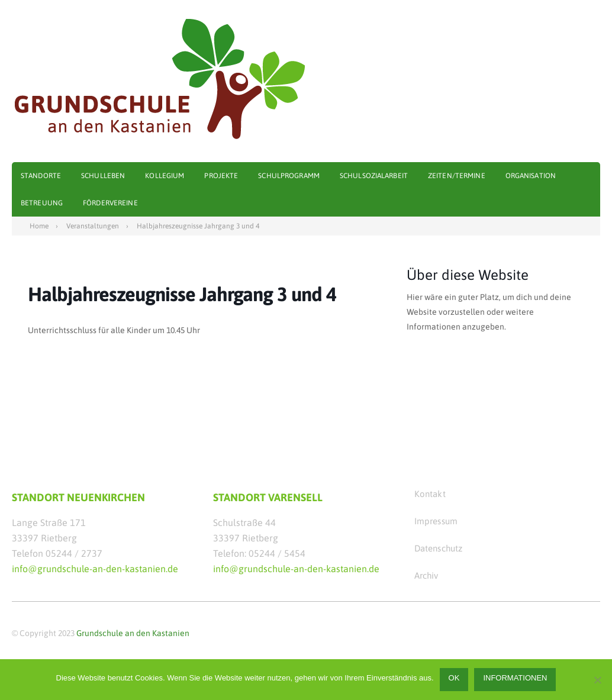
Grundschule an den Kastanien (133, 633)
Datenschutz (439, 548)
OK (454, 678)
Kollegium (165, 176)
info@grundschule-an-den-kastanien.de (95, 569)
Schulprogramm (289, 176)
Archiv (426, 575)
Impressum (436, 521)
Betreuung (42, 203)
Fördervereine (110, 203)
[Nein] (597, 680)
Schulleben (103, 176)
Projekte (221, 176)
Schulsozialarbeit (374, 176)
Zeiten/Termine (457, 176)
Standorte (41, 176)
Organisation (531, 176)
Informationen (515, 678)
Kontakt (430, 494)
